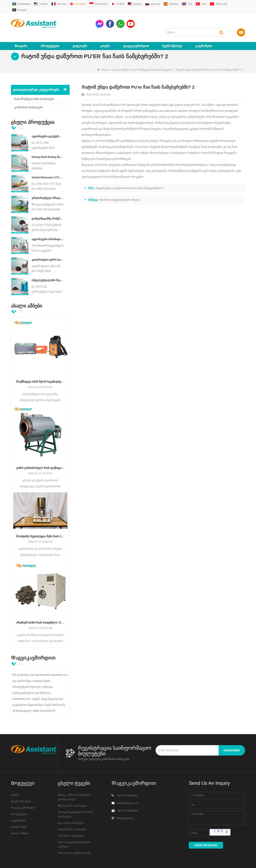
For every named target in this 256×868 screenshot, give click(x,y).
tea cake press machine (173, 96)
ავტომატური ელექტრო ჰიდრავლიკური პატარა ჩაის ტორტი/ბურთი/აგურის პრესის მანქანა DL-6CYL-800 (48, 122)
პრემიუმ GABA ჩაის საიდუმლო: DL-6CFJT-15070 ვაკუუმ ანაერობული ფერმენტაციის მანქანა (40, 608)
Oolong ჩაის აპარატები (72, 815)
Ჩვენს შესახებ (172, 31)
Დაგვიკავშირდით (136, 31)
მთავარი (21, 31)
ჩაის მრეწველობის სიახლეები (151, 55)
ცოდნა (105, 31)
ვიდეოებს (80, 31)
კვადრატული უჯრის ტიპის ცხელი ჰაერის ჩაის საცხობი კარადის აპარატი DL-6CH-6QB (48, 245)
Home (103, 55)
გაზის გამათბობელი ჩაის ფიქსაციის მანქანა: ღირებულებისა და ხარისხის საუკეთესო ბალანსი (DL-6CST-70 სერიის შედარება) (40, 453)
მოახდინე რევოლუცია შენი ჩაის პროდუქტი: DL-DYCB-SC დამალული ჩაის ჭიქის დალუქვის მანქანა (40, 522)
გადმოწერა (204, 31)
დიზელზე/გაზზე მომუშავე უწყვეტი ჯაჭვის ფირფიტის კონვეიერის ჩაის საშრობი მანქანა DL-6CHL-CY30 (48, 204)
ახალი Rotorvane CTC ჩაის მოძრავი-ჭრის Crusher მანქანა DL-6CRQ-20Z (48, 163)
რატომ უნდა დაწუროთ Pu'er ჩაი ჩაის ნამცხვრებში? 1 (130, 174)
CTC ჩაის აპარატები (71, 821)
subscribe (232, 736)
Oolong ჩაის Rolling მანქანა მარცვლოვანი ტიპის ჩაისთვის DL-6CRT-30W (48, 142)
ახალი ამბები (120, 55)
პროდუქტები (50, 31)
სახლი (15, 780)
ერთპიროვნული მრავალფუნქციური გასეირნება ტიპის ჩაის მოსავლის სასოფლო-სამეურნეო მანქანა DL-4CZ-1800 (48, 183)
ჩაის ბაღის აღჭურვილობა (74, 838)
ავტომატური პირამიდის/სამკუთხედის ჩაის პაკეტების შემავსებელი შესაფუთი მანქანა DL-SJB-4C (48, 225)
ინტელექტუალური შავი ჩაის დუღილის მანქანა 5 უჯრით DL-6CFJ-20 (48, 266)
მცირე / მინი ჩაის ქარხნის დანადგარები (74, 782)
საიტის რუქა (19, 812)
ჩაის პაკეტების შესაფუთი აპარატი (74, 830)
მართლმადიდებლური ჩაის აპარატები (75, 800)
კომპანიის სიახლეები (28, 93)
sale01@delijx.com (127, 788)
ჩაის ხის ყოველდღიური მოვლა (120, 185)
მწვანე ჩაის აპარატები (72, 791)
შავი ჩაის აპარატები (71, 808)
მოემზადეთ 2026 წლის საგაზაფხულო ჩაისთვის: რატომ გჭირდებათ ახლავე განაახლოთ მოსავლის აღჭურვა (40, 367)
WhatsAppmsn (125, 804)
